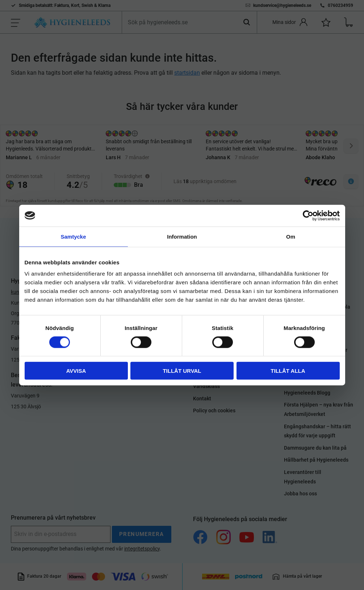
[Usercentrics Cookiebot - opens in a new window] (308, 215)
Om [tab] (291, 236)
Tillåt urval (182, 371)
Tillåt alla (288, 371)
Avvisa (76, 371)
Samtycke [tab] (73, 236)
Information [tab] (182, 236)
